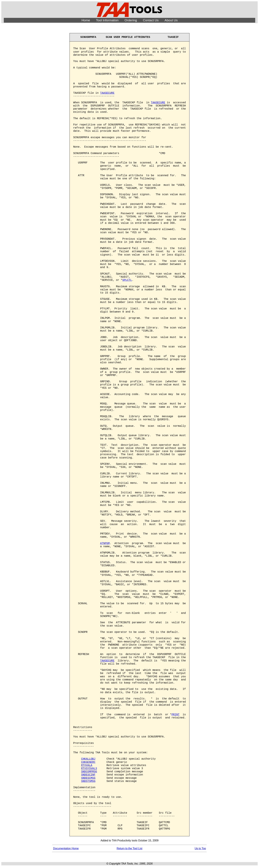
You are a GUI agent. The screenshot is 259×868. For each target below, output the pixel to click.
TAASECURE (107, 93)
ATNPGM (105, 543)
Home (86, 20)
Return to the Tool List (129, 848)
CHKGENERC (88, 762)
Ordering (131, 20)
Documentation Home (66, 848)
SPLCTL (127, 280)
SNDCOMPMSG (89, 772)
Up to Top (200, 848)
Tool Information (107, 20)
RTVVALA (87, 765)
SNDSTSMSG (88, 781)
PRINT (175, 715)
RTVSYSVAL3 (89, 769)
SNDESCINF (88, 775)
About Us (171, 20)
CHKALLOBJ (88, 759)
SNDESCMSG (88, 778)
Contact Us (151, 20)
